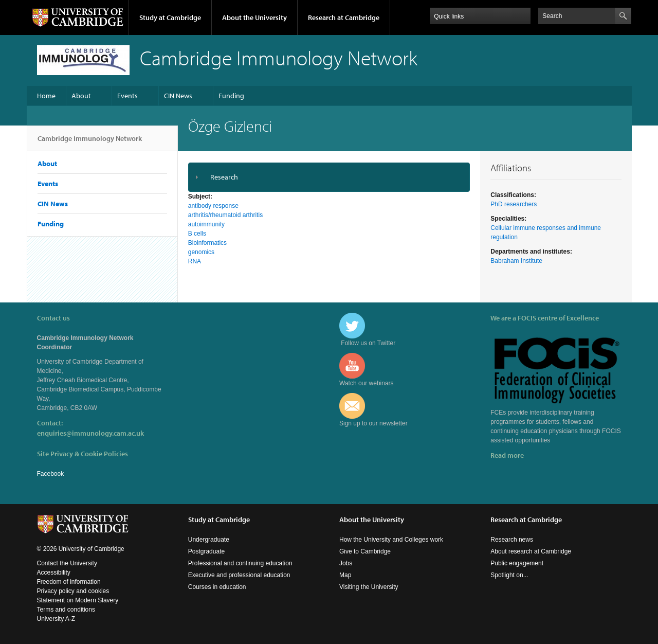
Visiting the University (369, 587)
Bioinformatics (207, 243)
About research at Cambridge (531, 551)
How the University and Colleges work (391, 540)
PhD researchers (514, 204)
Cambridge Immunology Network (90, 142)
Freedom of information (69, 582)
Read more (507, 455)
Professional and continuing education (240, 563)
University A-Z (56, 619)
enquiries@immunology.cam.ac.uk (90, 433)
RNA (195, 261)
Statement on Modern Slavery (78, 600)
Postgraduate (206, 551)
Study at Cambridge (170, 17)
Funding (231, 96)
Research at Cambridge (344, 17)
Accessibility (54, 573)
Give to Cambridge (365, 551)
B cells (197, 234)
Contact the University (67, 563)
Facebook (51, 474)
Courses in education (217, 587)
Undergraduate (209, 540)
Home (46, 96)
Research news (512, 540)
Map (345, 575)
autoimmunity (206, 224)
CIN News (178, 96)
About (81, 96)
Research (224, 177)
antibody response (213, 206)
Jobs (346, 563)
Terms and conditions (66, 610)
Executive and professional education (239, 575)
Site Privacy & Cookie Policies (83, 454)
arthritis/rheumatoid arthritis (225, 215)
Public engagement (517, 563)
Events (127, 96)
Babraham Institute (516, 261)
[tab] (329, 177)
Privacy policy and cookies (73, 591)
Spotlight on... (509, 575)
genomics (201, 252)
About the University (254, 17)
